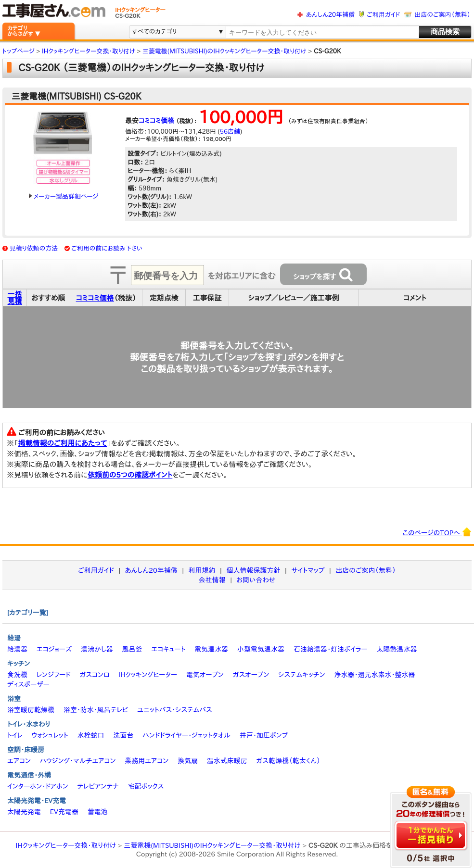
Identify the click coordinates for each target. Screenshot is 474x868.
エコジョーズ (54, 649)
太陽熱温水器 (397, 649)
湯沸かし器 (97, 649)
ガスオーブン (251, 675)
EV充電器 (64, 812)
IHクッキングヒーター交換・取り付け (66, 845)
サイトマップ (308, 570)
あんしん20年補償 (330, 15)
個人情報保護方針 (253, 570)
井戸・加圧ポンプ (264, 735)
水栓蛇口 (91, 735)
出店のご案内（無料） (443, 15)
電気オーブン (205, 675)
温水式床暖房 (227, 761)
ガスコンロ (94, 675)
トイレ (15, 735)
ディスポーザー (28, 684)
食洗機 (17, 675)
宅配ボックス (146, 786)
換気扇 (188, 761)
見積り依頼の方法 (34, 248)
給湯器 (17, 649)
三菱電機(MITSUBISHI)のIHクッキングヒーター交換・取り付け (212, 845)
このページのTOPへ (437, 532)
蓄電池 (98, 812)
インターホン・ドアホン (38, 786)
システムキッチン (302, 675)
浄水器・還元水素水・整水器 (374, 675)
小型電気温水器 (261, 649)
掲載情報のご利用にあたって (63, 443)
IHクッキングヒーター (148, 675)
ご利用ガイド (383, 15)
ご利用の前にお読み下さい (107, 248)
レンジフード (54, 675)
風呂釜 (132, 649)
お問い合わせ (256, 580)
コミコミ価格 (156, 121)
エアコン (19, 761)
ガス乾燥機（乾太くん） (288, 761)
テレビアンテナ (98, 786)
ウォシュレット (50, 735)
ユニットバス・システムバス (175, 710)
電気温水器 (211, 649)
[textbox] (322, 32)
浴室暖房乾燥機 (31, 710)
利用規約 (202, 570)
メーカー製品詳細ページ (64, 196)
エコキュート (168, 649)
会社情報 (212, 580)
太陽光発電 (24, 812)
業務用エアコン (147, 761)
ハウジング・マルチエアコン (78, 761)
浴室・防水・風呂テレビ (96, 710)
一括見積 (15, 298)
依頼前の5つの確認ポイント (130, 475)
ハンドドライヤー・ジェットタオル (186, 735)
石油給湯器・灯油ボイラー (331, 649)
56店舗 (230, 132)
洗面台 (123, 735)
